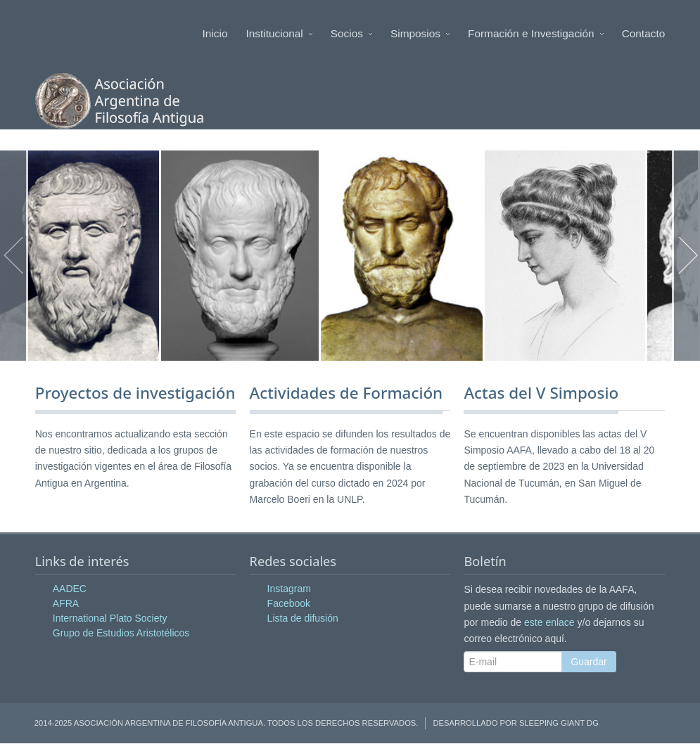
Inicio (215, 33)
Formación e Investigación (536, 33)
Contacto (644, 33)
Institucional (279, 33)
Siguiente (686, 256)
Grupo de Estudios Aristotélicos (121, 634)
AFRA (66, 604)
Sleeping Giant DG (559, 724)
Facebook (289, 604)
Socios (351, 33)
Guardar (588, 662)
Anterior (14, 256)
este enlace (549, 623)
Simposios (420, 33)
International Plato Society (110, 619)
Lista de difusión (303, 619)
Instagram (289, 589)
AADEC (70, 589)
